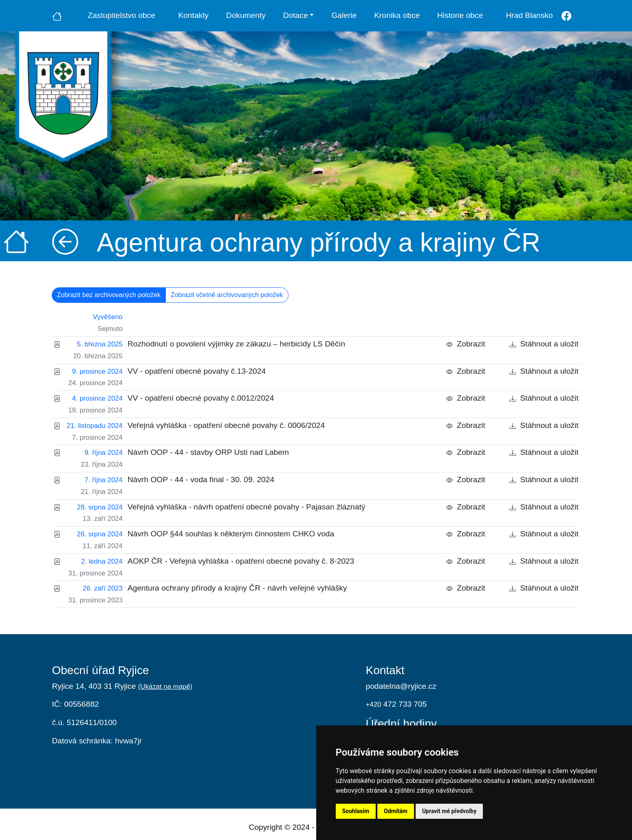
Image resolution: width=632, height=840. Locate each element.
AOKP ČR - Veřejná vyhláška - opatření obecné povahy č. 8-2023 (241, 561)
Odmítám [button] (396, 811)
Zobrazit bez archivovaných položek (109, 295)
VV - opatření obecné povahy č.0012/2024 (201, 398)
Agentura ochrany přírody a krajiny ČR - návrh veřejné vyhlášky (237, 588)
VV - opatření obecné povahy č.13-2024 (197, 371)
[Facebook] (567, 16)
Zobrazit (466, 344)
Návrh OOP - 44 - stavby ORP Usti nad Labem (208, 452)
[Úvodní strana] (57, 15)
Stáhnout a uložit (544, 344)
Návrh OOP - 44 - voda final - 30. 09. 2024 (201, 480)
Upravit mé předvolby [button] (449, 811)
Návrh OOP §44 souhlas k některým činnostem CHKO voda (231, 534)
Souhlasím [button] (356, 811)
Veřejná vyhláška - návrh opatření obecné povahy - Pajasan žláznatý (246, 507)
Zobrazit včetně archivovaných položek (227, 295)
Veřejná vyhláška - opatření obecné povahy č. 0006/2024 (226, 425)
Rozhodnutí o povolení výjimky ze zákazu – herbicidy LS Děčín (236, 344)
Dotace (296, 15)
